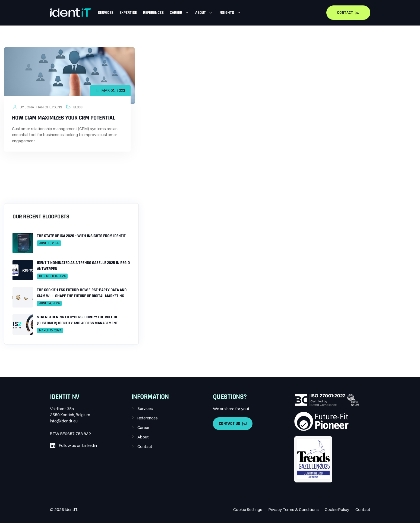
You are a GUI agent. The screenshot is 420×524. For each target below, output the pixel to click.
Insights (230, 13)
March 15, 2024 (50, 331)
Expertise (128, 13)
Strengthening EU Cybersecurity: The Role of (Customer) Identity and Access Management (77, 321)
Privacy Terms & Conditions (294, 511)
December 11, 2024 (52, 277)
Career (179, 13)
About (204, 13)
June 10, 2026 (49, 244)
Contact (145, 447)
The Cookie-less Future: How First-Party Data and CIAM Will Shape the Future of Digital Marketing (82, 294)
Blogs (78, 108)
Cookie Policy (337, 511)
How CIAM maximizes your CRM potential (64, 118)
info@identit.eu (64, 422)
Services (106, 13)
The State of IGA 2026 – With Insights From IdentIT (81, 237)
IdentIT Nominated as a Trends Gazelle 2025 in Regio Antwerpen (83, 267)
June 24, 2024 (49, 304)
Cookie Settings (248, 511)
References (153, 13)
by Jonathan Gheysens (37, 107)
